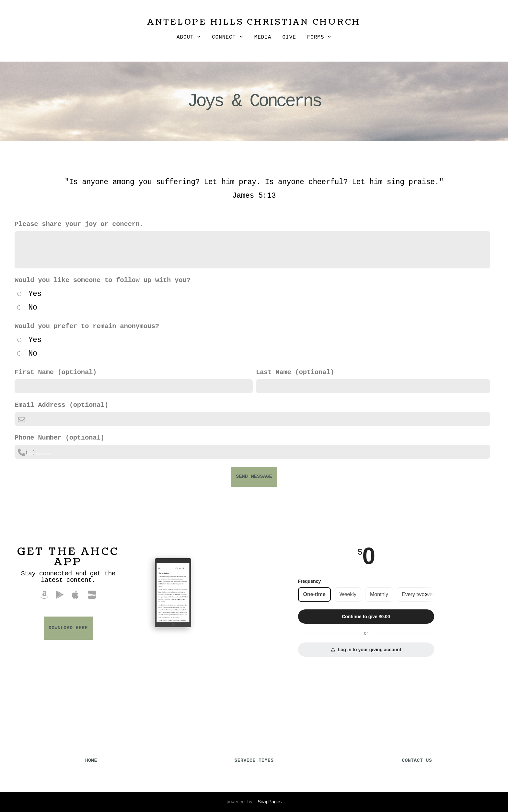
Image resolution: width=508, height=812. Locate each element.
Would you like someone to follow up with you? (102, 280)
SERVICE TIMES (254, 761)
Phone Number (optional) (59, 438)
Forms (319, 37)
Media (263, 37)
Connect (227, 37)
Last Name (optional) (295, 372)
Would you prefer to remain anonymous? (87, 326)
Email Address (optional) (61, 405)
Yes (35, 294)
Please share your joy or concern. (79, 224)
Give (289, 37)
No (33, 308)
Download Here (68, 628)
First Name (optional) (56, 372)
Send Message (254, 477)
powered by (254, 802)
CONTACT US (417, 761)
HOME (91, 761)
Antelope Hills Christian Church (254, 22)
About (189, 37)
